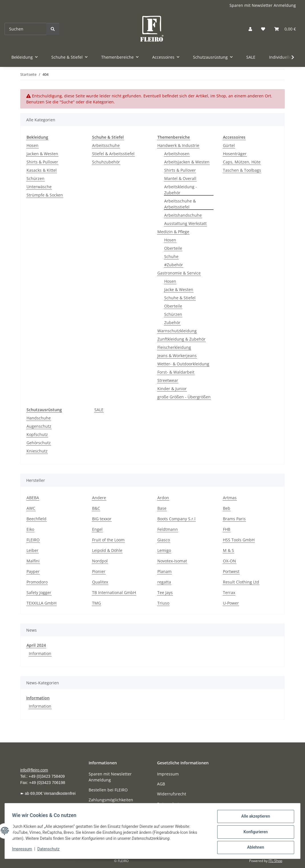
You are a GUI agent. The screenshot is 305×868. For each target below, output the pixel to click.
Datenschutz (50, 850)
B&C (96, 508)
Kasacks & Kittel (42, 170)
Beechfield (36, 519)
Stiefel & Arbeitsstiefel (113, 154)
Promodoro (37, 582)
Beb (227, 508)
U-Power (231, 603)
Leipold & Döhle (107, 550)
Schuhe (171, 256)
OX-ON (229, 561)
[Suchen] (26, 29)
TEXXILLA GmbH (41, 603)
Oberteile (173, 248)
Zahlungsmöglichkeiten (111, 800)
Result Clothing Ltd (241, 582)
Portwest (231, 571)
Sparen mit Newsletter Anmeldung (263, 5)
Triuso (163, 603)
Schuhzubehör (106, 162)
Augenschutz (39, 426)
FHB (227, 529)
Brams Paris (234, 519)
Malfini (33, 561)
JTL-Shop (275, 861)
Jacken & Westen (42, 154)
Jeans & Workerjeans (177, 356)
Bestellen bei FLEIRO (108, 790)
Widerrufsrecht (172, 794)
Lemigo (164, 550)
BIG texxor (102, 519)
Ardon (163, 498)
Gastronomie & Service (179, 273)
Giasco (164, 540)
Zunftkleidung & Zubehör (181, 339)
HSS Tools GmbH (239, 540)
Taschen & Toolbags (242, 170)
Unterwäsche (39, 187)
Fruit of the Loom (108, 540)
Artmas (230, 498)
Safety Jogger (39, 592)
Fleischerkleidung (174, 347)
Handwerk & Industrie (178, 145)
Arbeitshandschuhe (183, 215)
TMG (96, 603)
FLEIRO (33, 540)
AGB (161, 784)
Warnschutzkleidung (177, 331)
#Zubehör (174, 265)
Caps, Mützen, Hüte (242, 162)
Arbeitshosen (177, 154)
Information (40, 653)
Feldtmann (168, 529)
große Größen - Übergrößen (184, 397)
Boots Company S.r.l (176, 519)
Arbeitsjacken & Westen (187, 162)
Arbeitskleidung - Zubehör (181, 190)
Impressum (24, 850)
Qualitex (100, 582)
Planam (164, 571)
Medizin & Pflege (173, 232)
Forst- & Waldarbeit (176, 372)
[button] (250, 29)
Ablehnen (254, 848)
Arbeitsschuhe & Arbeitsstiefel (180, 204)
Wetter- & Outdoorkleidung (183, 364)
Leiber (32, 550)
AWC (31, 508)
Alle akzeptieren (254, 818)
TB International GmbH (114, 592)
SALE (99, 410)
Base (162, 508)
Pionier (99, 571)
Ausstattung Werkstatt (185, 223)
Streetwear (168, 380)
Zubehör (172, 323)
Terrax (229, 592)
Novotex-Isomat (172, 561)
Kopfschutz (37, 434)
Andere (99, 498)
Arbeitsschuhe (106, 145)
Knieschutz (37, 451)
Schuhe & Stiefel (180, 298)
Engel (97, 529)
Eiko (30, 529)
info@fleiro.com (34, 770)
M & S (228, 550)
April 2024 (36, 645)
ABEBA (33, 498)
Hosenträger (235, 154)
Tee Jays (165, 592)
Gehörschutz (39, 443)
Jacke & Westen (179, 289)
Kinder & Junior (172, 389)
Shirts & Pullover (42, 162)
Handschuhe (39, 418)
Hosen (32, 145)
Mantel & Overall (180, 178)
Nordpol (100, 561)
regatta (164, 582)
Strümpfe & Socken (45, 195)
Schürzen (35, 178)
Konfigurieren (254, 833)
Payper (33, 571)
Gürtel (229, 145)
